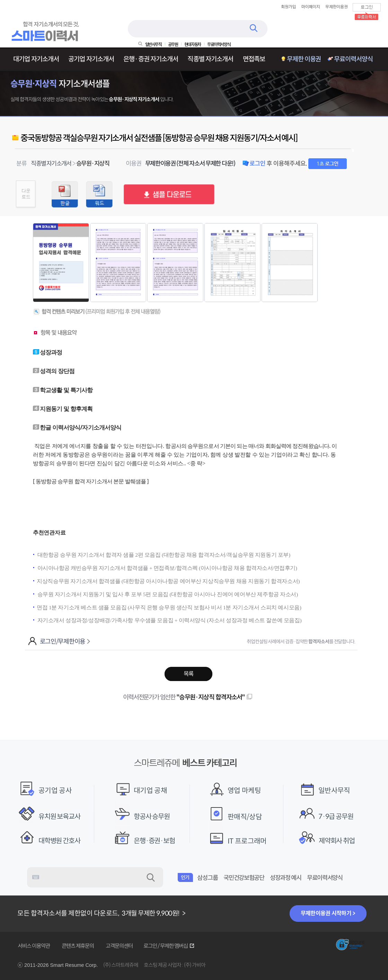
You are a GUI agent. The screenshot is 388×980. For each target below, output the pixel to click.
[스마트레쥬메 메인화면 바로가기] (46, 40)
